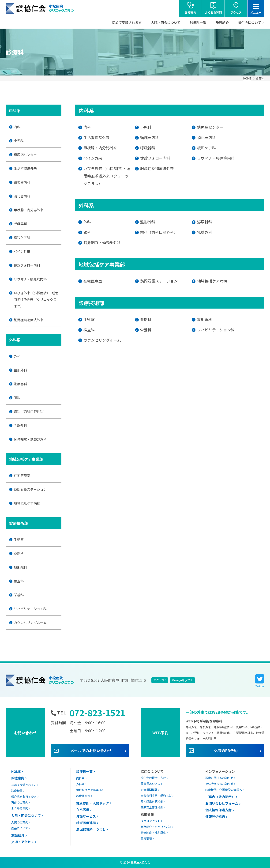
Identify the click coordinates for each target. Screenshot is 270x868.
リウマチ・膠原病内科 (30, 279)
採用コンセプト (150, 821)
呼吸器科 (20, 224)
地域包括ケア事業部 (89, 790)
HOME (247, 78)
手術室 (19, 540)
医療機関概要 (149, 790)
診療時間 (17, 791)
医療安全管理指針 (152, 807)
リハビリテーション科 (30, 609)
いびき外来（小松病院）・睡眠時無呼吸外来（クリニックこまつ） (36, 299)
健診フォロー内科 (27, 265)
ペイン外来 (22, 251)
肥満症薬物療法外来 (29, 320)
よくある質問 (20, 808)
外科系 (80, 784)
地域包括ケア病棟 (27, 503)
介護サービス (86, 816)
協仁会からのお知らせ (219, 783)
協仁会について (250, 23)
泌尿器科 (20, 384)
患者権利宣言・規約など (156, 795)
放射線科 (20, 567)
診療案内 (18, 778)
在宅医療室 (22, 476)
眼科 (17, 398)
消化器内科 (22, 196)
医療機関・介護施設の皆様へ (224, 790)
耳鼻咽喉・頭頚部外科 (30, 439)
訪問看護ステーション (30, 489)
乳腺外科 (20, 425)
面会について (20, 828)
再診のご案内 (20, 802)
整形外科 (20, 370)
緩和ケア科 (22, 238)
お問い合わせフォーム (222, 803)
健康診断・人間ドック (93, 803)
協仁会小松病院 (40, 8)
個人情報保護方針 (218, 810)
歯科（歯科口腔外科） (30, 411)
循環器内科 (22, 182)
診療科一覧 (198, 23)
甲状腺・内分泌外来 (29, 210)
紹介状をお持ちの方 (24, 796)
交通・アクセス (23, 842)
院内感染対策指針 (152, 801)
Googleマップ (181, 680)
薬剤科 (19, 553)
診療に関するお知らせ (219, 778)
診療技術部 (83, 796)
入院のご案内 (20, 822)
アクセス (159, 680)
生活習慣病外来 (25, 168)
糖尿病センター (25, 155)
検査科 (19, 581)
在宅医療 (83, 810)
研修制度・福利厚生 (153, 832)
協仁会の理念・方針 (153, 778)
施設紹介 (222, 23)
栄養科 (19, 595)
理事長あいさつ (150, 783)
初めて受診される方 (127, 23)
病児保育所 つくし (91, 829)
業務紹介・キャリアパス (156, 827)
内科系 (80, 778)
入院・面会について (166, 23)
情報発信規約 (215, 816)
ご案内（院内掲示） (220, 797)
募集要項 (146, 838)
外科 (17, 356)
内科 (17, 127)
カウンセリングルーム (30, 623)
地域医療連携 (86, 823)
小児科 (19, 141)
